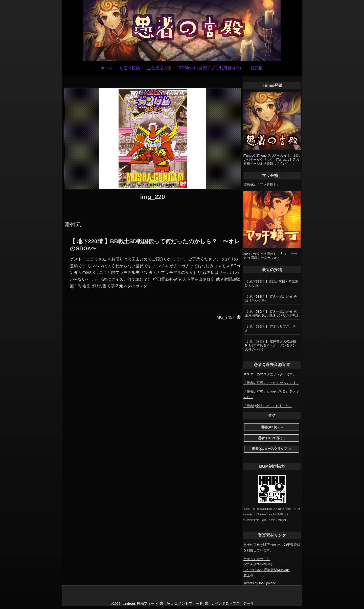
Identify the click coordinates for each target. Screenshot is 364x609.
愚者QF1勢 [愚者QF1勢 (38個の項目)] (272, 427)
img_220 (153, 197)
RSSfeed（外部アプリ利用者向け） (211, 68)
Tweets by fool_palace (260, 583)
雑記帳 (257, 68)
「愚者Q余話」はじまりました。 (268, 406)
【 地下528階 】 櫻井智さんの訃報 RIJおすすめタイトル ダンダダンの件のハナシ (272, 345)
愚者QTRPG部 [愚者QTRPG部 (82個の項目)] (272, 438)
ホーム (106, 68)
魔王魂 (248, 575)
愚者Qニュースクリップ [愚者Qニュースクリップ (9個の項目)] (272, 449)
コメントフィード (189, 604)
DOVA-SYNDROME (258, 564)
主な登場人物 (159, 68)
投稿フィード (147, 604)
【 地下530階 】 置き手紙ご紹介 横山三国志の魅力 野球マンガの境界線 (272, 313)
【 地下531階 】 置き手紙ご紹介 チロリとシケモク (271, 299)
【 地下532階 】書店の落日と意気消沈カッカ (272, 284)
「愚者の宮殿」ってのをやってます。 (271, 383)
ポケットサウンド (257, 559)
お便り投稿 (130, 68)
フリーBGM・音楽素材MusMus (267, 570)
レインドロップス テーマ (233, 604)
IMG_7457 (225, 317)
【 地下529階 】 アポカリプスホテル (270, 328)
